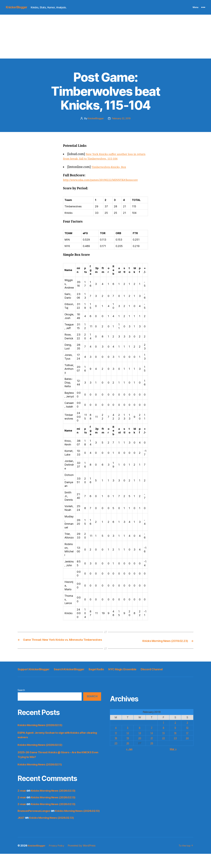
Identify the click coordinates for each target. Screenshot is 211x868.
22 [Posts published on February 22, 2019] (163, 748)
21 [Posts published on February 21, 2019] (151, 748)
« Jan (129, 759)
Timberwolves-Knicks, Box (111, 167)
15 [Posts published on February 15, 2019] (163, 743)
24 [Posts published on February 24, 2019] (187, 748)
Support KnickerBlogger (37, 673)
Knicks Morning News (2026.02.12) (42, 755)
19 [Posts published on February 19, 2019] (128, 748)
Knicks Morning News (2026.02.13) (42, 735)
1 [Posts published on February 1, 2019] (163, 733)
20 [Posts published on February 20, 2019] (140, 748)
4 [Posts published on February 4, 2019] (116, 738)
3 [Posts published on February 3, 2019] (187, 733)
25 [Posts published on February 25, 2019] (116, 753)
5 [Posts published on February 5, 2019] (128, 738)
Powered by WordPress (85, 860)
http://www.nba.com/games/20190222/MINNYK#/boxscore (105, 180)
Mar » (173, 759)
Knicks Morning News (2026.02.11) (42, 775)
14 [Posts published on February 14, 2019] (151, 743)
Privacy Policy (59, 860)
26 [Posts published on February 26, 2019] (128, 753)
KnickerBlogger (18, 7)
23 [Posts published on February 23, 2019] (175, 748)
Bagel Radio (113, 673)
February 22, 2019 (122, 118)
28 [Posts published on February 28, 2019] (151, 753)
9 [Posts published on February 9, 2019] (175, 738)
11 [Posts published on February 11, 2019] (116, 743)
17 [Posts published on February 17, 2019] (187, 743)
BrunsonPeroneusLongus (36, 821)
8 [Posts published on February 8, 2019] (163, 738)
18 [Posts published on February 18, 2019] (116, 748)
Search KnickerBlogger (80, 673)
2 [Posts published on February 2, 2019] (175, 733)
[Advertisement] (105, 37)
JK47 (21, 832)
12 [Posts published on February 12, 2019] (128, 743)
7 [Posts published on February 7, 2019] (152, 738)
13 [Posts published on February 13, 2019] (140, 743)
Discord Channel (31, 679)
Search (21, 700)
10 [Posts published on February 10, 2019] (187, 738)
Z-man (22, 801)
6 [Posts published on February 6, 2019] (140, 738)
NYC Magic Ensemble (145, 673)
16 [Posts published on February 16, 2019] (175, 743)
